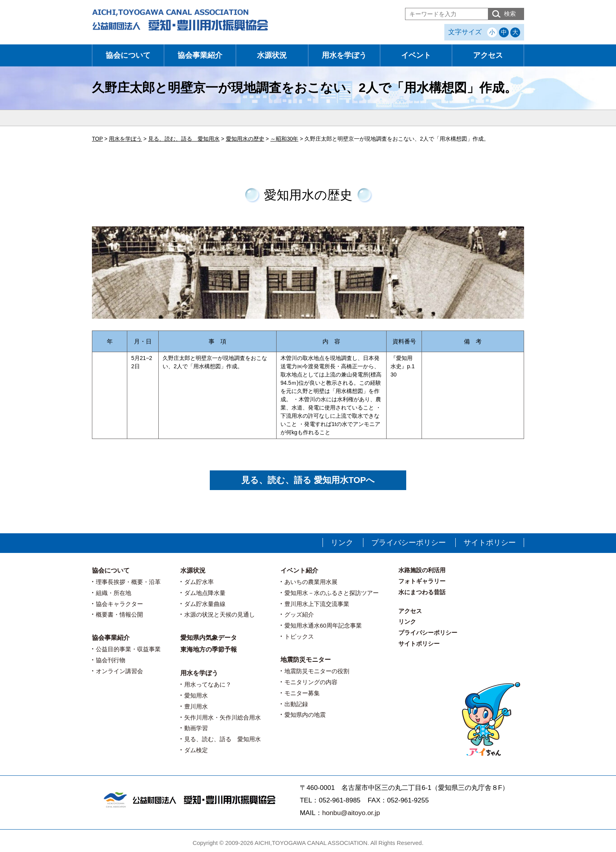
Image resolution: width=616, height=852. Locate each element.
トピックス (299, 636)
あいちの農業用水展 (311, 582)
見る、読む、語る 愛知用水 (223, 739)
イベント (416, 55)
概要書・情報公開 (119, 614)
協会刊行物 (111, 660)
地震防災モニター (306, 660)
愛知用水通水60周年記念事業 (323, 625)
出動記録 (296, 704)
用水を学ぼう (344, 55)
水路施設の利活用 (422, 570)
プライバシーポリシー (409, 543)
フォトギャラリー (422, 581)
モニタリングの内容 (311, 682)
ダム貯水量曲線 (205, 604)
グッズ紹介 (299, 614)
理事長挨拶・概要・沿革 (128, 582)
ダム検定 (196, 750)
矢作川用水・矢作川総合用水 (223, 717)
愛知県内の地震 (305, 715)
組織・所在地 (114, 593)
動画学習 (196, 728)
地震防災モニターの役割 (317, 671)
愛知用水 (196, 695)
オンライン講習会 (119, 671)
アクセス (488, 55)
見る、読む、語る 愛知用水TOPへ (308, 480)
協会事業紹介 (200, 55)
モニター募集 (302, 693)
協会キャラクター (119, 604)
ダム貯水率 (199, 582)
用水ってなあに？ (208, 684)
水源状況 (272, 55)
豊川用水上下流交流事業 (317, 604)
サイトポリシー (490, 543)
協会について (128, 55)
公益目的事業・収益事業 (128, 649)
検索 (510, 14)
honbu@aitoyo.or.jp (351, 813)
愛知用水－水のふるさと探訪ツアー (332, 593)
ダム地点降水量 (205, 593)
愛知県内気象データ (209, 638)
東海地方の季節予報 (209, 649)
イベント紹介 (299, 570)
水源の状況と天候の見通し (220, 614)
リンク (342, 543)
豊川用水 (196, 706)
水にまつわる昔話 (422, 592)
